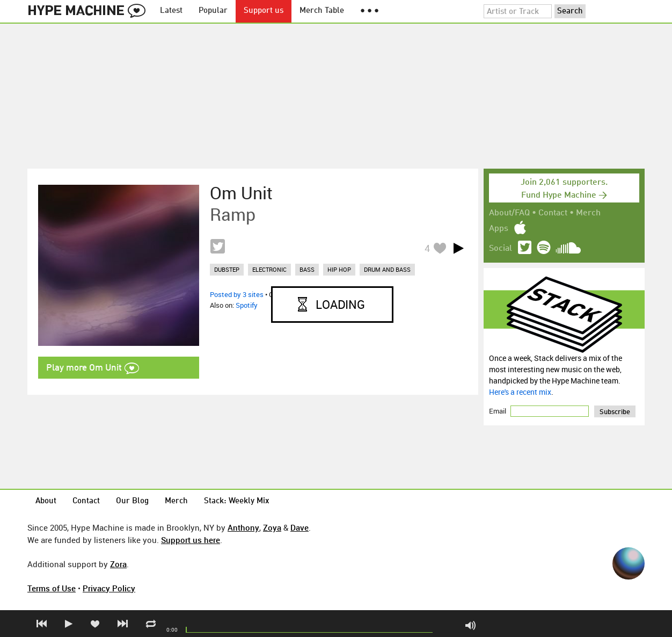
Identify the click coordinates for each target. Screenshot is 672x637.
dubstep (227, 269)
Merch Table (322, 11)
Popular (213, 11)
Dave (300, 527)
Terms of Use (52, 588)
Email (498, 411)
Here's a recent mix (520, 392)
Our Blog (132, 501)
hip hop (339, 269)
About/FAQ (509, 213)
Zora (118, 564)
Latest (171, 11)
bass (307, 269)
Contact (553, 213)
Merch (588, 213)
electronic (269, 269)
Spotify (247, 305)
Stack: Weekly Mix (237, 501)
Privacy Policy (109, 588)
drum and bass (387, 269)
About (46, 501)
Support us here (191, 540)
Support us (264, 11)
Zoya (272, 527)
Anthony (243, 527)
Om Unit (241, 193)
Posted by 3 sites (237, 294)
